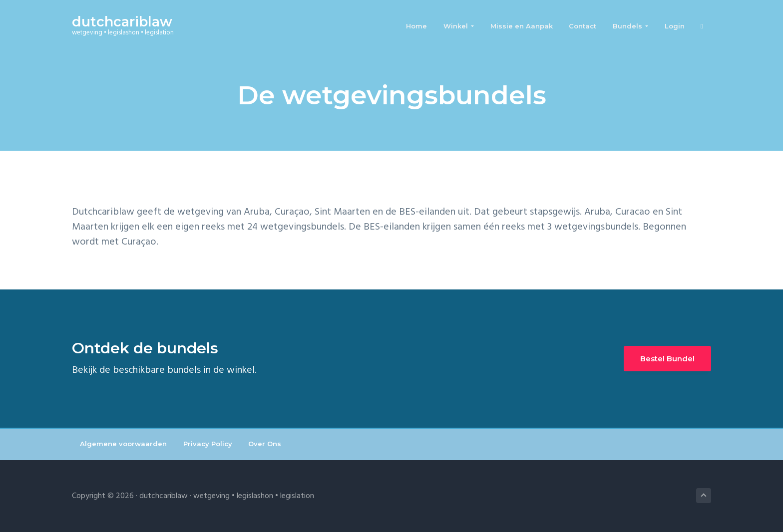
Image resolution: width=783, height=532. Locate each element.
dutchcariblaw (122, 22)
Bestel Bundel (667, 359)
